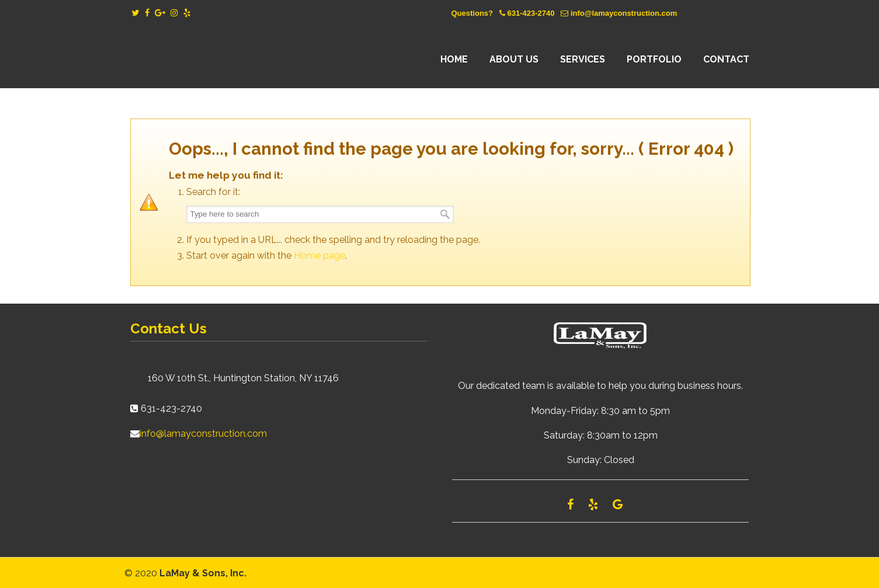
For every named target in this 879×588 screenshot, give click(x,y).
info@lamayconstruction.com (624, 13)
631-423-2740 (531, 13)
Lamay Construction (232, 60)
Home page (319, 255)
